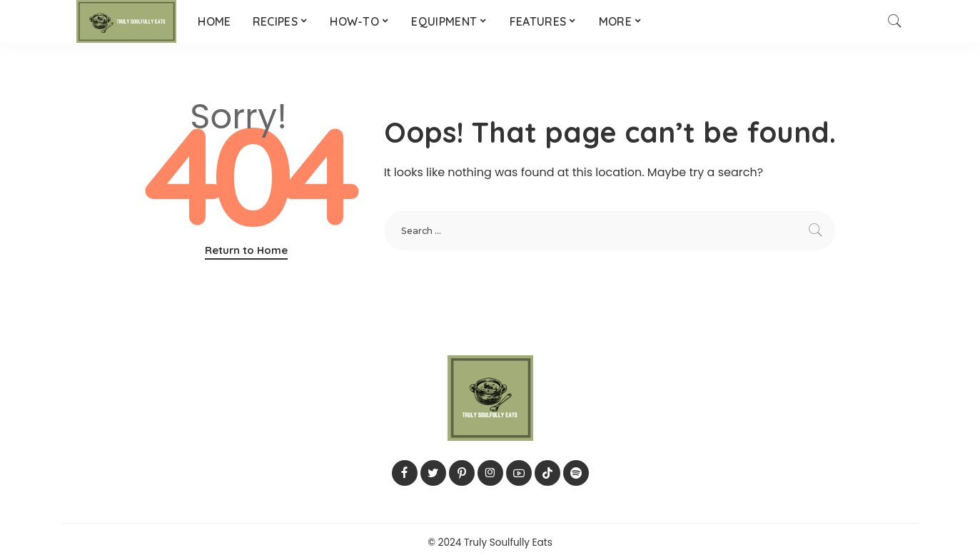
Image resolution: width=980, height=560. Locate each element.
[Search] (895, 21)
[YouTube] (519, 473)
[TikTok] (547, 473)
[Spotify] (576, 473)
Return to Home (246, 250)
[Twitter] (433, 473)
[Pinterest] (462, 473)
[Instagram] (490, 473)
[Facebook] (405, 473)
